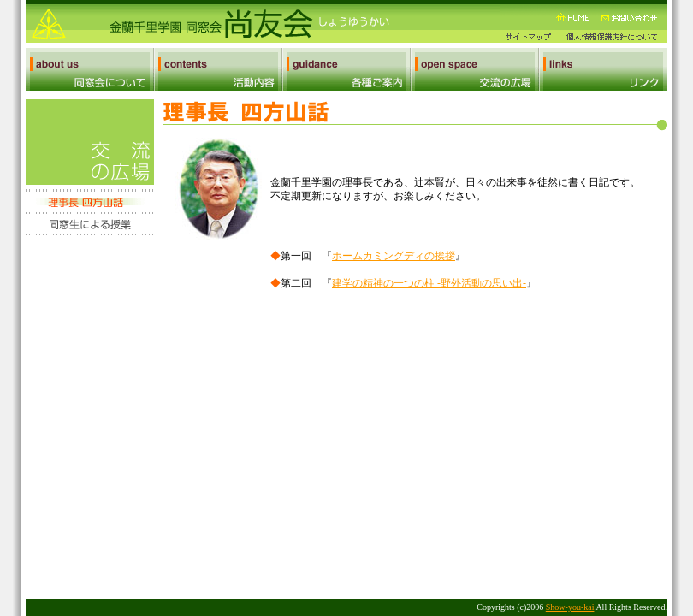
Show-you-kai (570, 607)
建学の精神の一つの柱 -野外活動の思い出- (429, 283)
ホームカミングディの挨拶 (394, 256)
